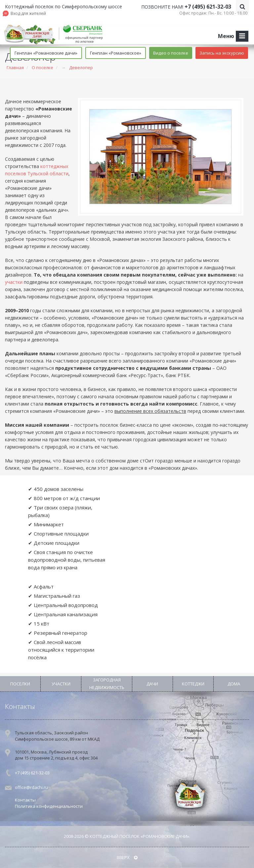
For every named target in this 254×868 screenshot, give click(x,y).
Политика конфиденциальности (49, 806)
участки (14, 282)
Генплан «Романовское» (116, 53)
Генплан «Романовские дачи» (46, 53)
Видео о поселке (171, 53)
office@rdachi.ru (31, 787)
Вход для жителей (28, 13)
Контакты (20, 706)
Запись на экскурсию (222, 53)
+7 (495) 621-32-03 (208, 7)
